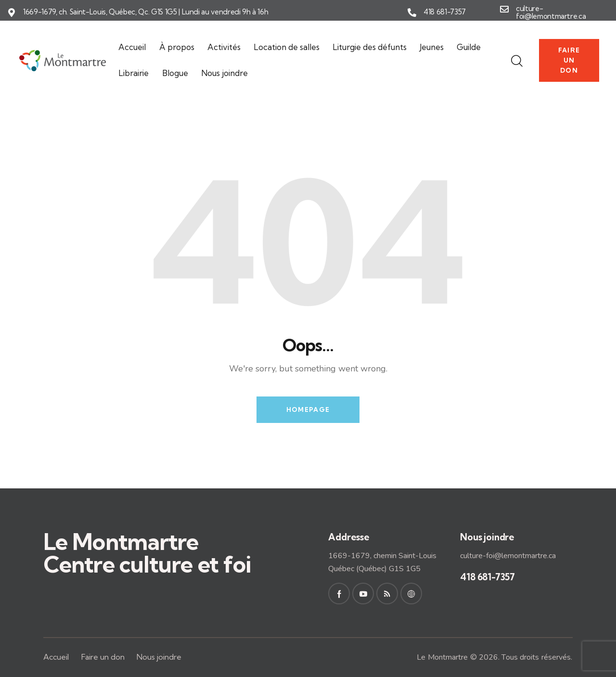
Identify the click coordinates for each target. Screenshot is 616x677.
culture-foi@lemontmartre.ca (551, 13)
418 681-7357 (445, 12)
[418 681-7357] (412, 13)
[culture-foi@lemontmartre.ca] (504, 9)
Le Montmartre (442, 657)
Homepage (308, 409)
